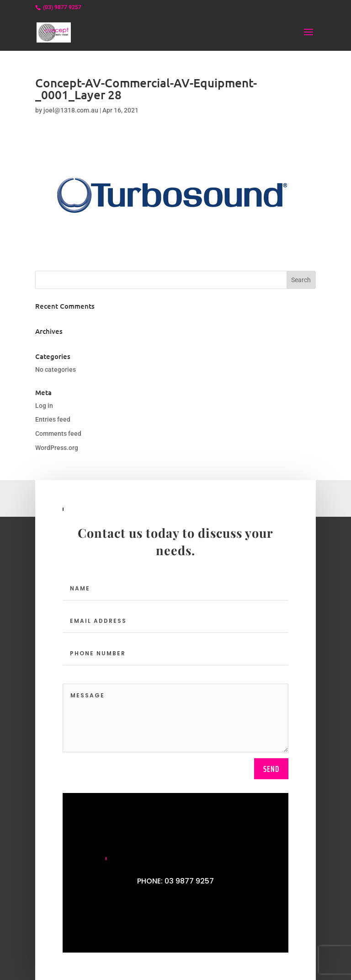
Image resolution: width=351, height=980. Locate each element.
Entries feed (53, 419)
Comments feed (58, 434)
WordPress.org (57, 448)
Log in (44, 406)
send (271, 769)
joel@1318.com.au (71, 110)
